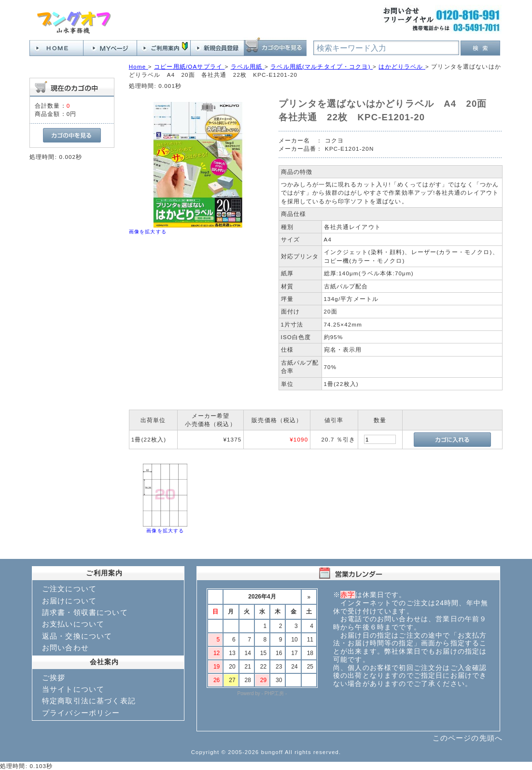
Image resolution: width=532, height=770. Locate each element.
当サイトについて (73, 689)
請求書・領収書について (85, 612)
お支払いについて (73, 624)
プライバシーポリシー (81, 713)
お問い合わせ (65, 648)
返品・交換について (77, 636)
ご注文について (69, 589)
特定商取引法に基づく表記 (89, 701)
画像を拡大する (148, 232)
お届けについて (69, 601)
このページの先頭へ (468, 738)
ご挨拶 (54, 677)
